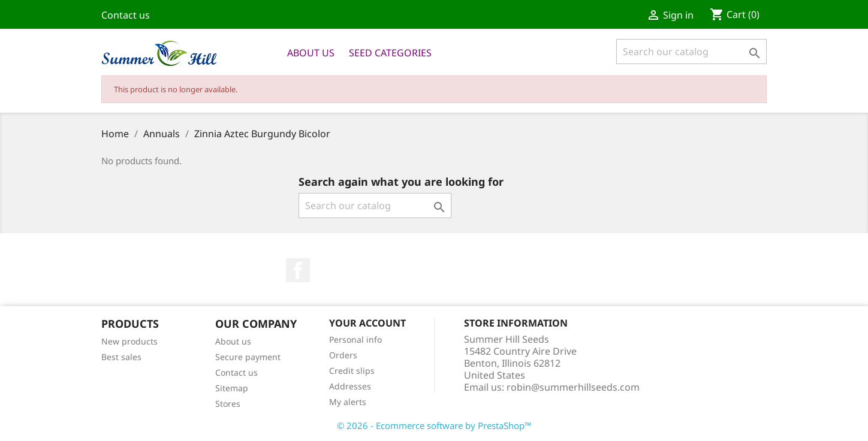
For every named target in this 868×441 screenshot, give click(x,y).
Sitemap (232, 388)
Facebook (298, 270)
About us (311, 53)
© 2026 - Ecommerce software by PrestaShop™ (434, 425)
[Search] (691, 52)
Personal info (355, 339)
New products (129, 341)
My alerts (348, 402)
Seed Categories (390, 53)
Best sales (121, 357)
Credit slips (352, 371)
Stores (228, 404)
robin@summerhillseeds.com (573, 387)
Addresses (350, 386)
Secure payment (248, 357)
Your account (367, 323)
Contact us (126, 15)
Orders (343, 355)
